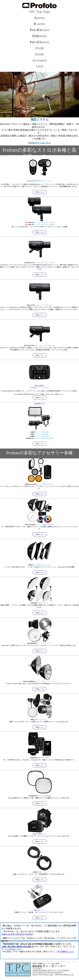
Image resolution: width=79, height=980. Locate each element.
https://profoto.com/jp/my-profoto (17, 934)
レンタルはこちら (13, 949)
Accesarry (40, 60)
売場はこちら (40, 192)
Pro (39, 48)
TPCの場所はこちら (65, 952)
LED (39, 66)
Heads (39, 54)
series (40, 18)
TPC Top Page (39, 12)
